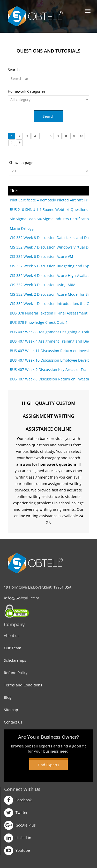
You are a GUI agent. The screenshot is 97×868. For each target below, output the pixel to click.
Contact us (13, 722)
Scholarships (15, 660)
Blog (8, 697)
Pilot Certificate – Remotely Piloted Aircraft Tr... (50, 200)
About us (12, 636)
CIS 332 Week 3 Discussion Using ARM (43, 285)
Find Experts (48, 765)
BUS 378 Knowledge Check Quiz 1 (39, 322)
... (43, 136)
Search (49, 116)
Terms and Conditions (23, 685)
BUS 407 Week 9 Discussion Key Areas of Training (53, 369)
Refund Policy (16, 673)
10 (81, 136)
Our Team (13, 648)
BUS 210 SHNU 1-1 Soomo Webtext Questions (49, 210)
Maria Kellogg (22, 228)
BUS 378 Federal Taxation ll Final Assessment (49, 313)
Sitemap (11, 710)
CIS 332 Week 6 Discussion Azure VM (42, 256)
